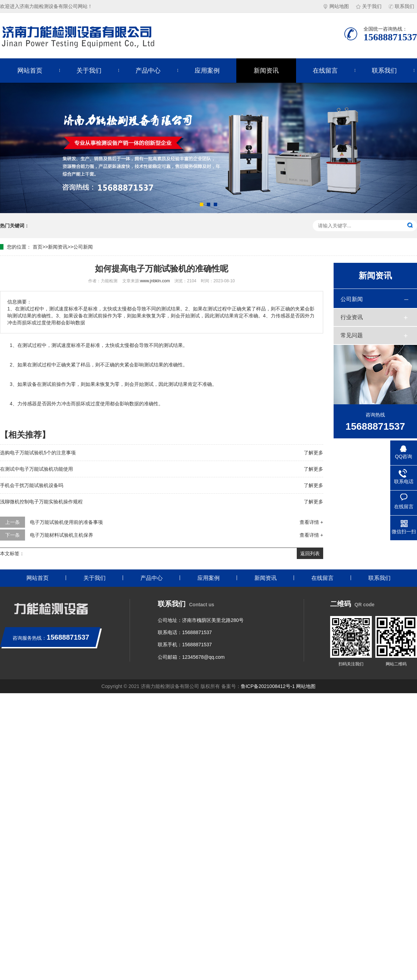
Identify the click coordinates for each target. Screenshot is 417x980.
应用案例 (207, 71)
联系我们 (401, 6)
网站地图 (336, 6)
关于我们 (369, 6)
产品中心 (148, 71)
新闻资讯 (266, 71)
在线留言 (325, 71)
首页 (38, 247)
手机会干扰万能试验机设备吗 (32, 485)
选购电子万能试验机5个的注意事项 (38, 453)
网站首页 (30, 71)
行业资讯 (352, 317)
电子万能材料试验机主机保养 (62, 535)
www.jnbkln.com (155, 281)
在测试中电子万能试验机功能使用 (36, 469)
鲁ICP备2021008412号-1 (268, 686)
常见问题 (352, 335)
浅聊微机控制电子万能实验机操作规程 (41, 502)
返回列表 (310, 553)
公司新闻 (83, 247)
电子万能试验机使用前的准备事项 (66, 522)
